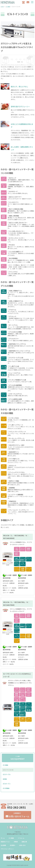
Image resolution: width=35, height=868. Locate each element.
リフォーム (21, 838)
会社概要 (3, 845)
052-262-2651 (17, 807)
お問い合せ (22, 845)
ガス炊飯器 (6, 788)
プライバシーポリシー (7, 849)
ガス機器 (5, 765)
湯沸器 (5, 779)
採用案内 (13, 845)
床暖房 (16, 842)
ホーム (3, 838)
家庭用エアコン (5, 842)
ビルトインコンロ (8, 770)
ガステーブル (7, 774)
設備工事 (24, 842)
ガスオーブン (7, 784)
